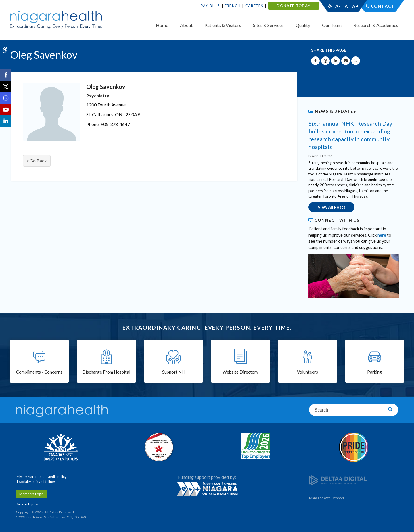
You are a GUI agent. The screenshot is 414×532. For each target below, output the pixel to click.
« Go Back (37, 161)
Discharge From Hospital (106, 372)
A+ (355, 6)
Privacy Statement (30, 477)
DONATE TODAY (293, 6)
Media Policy (57, 477)
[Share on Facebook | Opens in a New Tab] (315, 61)
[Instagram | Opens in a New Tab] (6, 98)
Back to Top (24, 504)
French (233, 6)
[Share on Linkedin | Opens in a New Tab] (336, 61)
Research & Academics (376, 25)
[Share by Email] (346, 61)
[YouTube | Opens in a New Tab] (6, 110)
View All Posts (331, 207)
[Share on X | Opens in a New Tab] (356, 61)
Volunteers (307, 372)
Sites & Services (268, 25)
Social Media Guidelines (37, 482)
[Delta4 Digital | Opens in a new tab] (338, 480)
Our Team (332, 25)
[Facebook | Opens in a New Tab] (6, 75)
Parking (375, 372)
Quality (303, 25)
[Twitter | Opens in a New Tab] (6, 87)
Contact (383, 6)
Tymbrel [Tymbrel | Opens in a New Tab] (338, 498)
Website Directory (240, 372)
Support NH (173, 372)
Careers (254, 6)
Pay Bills (210, 6)
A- (338, 6)
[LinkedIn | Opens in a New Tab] (6, 121)
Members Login (31, 494)
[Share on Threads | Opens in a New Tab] (325, 61)
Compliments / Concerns (39, 372)
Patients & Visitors (223, 25)
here (382, 235)
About (186, 25)
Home (162, 25)
